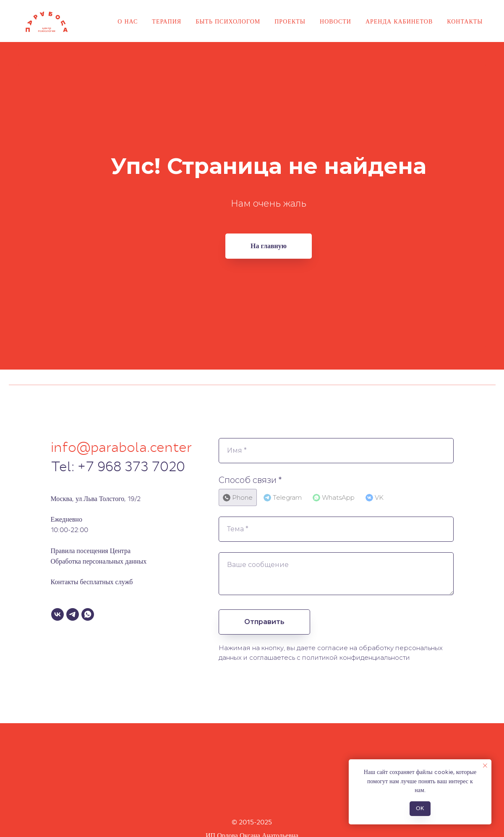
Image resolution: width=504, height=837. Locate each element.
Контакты (465, 21)
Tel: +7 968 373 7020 (118, 467)
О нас (128, 21)
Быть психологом (228, 21)
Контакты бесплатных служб (92, 582)
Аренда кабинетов (399, 21)
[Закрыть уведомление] (485, 766)
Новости (336, 21)
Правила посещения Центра (91, 551)
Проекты (290, 21)
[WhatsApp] (88, 614)
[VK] (57, 614)
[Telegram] (73, 614)
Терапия (167, 21)
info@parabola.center (121, 447)
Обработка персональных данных (99, 561)
